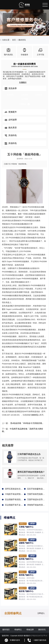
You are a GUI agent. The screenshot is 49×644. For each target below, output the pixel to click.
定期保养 (10, 95)
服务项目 (6, 627)
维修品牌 (30, 627)
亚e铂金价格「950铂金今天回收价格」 (26, 423)
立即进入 (41, 610)
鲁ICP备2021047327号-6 (38, 633)
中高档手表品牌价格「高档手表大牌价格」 (27, 429)
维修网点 (18, 627)
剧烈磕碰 (25, 99)
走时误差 (25, 95)
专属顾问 (24, 82)
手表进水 (39, 95)
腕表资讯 (22, 40)
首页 (14, 40)
